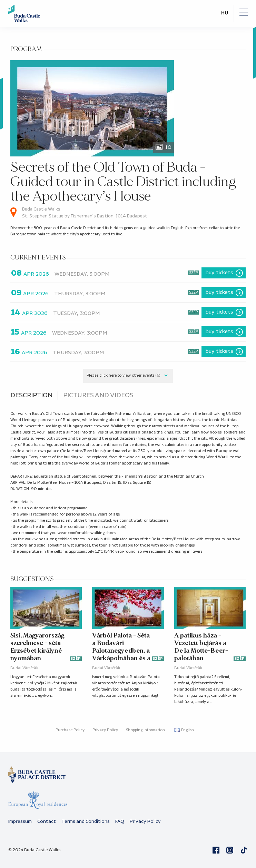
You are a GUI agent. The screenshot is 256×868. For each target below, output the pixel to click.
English (184, 730)
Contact (47, 821)
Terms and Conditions (86, 821)
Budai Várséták (24, 668)
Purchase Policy (70, 730)
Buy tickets (219, 273)
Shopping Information (145, 730)
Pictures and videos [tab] (98, 396)
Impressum (20, 821)
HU (225, 13)
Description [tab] (31, 396)
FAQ (120, 821)
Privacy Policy (105, 730)
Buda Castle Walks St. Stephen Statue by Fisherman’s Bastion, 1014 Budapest (85, 213)
